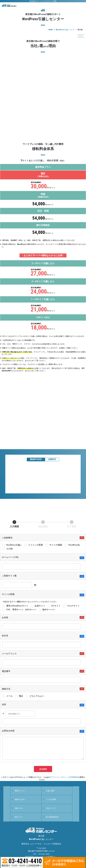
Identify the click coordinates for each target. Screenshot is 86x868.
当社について (51, 808)
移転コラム (19, 808)
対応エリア (19, 817)
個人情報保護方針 (52, 817)
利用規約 (74, 777)
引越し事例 (50, 791)
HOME (50, 30)
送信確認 (45, 769)
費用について (20, 791)
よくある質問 (51, 799)
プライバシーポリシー (60, 777)
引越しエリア (65, 30)
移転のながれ (20, 799)
